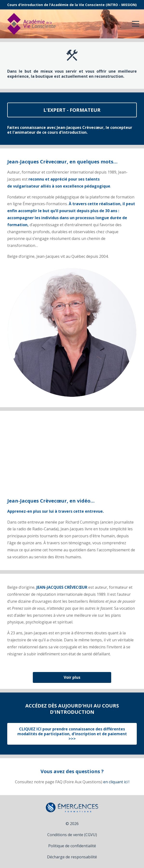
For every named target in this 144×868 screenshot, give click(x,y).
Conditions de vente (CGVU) (72, 835)
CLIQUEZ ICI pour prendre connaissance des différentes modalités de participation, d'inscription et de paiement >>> (72, 734)
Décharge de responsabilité (72, 857)
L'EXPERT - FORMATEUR (72, 110)
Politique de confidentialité (72, 846)
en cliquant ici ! (116, 782)
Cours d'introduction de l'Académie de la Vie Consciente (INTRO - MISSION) (72, 5)
